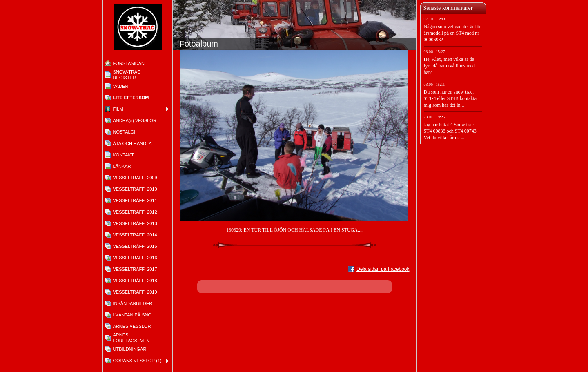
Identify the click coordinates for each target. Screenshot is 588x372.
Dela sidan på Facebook (383, 269)
